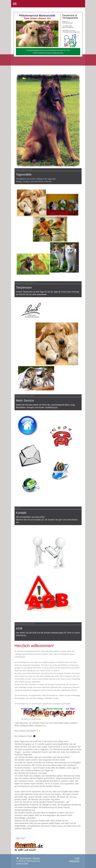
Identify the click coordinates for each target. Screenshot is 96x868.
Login (77, 858)
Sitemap (36, 858)
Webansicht (74, 861)
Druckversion (24, 858)
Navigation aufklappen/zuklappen (48, 4)
